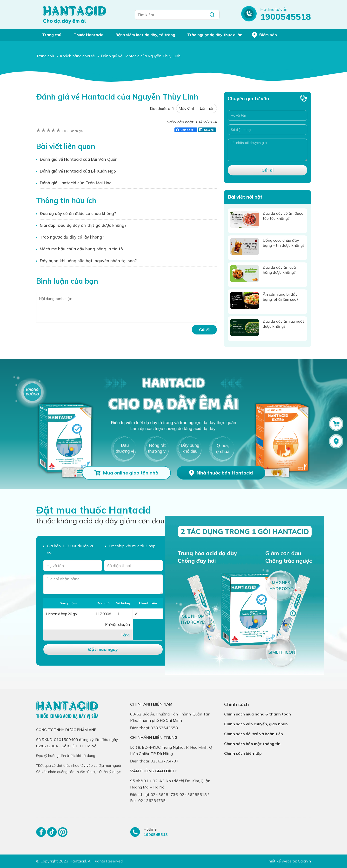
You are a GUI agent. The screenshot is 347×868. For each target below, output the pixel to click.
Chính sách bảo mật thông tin (252, 744)
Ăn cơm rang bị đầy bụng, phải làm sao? (280, 297)
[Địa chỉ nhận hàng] (103, 584)
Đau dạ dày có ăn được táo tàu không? (283, 216)
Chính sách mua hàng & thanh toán (257, 714)
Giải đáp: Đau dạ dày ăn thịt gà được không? (83, 225)
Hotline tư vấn (274, 9)
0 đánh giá (72, 131)
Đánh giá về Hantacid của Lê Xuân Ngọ (78, 171)
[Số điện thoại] (267, 130)
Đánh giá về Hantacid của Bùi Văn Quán (79, 159)
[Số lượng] (123, 614)
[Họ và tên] (267, 115)
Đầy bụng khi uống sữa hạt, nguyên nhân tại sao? (88, 261)
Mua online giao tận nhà (131, 473)
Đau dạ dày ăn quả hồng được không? (279, 270)
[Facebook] (41, 834)
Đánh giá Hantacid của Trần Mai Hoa (76, 183)
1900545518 (286, 17)
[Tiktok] (52, 834)
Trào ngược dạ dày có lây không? (72, 237)
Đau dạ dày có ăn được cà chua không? (78, 213)
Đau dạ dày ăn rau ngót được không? (283, 324)
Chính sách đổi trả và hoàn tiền (254, 734)
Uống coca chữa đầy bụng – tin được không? (284, 243)
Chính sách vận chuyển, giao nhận (256, 724)
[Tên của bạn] (73, 566)
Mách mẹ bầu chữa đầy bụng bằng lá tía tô (81, 249)
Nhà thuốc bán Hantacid (225, 473)
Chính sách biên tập (243, 753)
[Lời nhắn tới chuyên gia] (267, 150)
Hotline (150, 829)
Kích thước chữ (162, 109)
